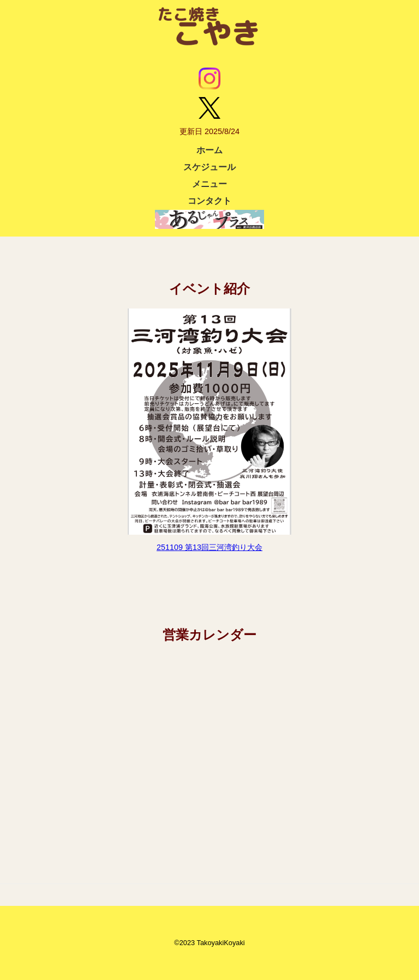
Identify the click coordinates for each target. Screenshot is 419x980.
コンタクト (209, 201)
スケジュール (209, 167)
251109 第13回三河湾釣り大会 (209, 547)
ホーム (209, 150)
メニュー (209, 184)
